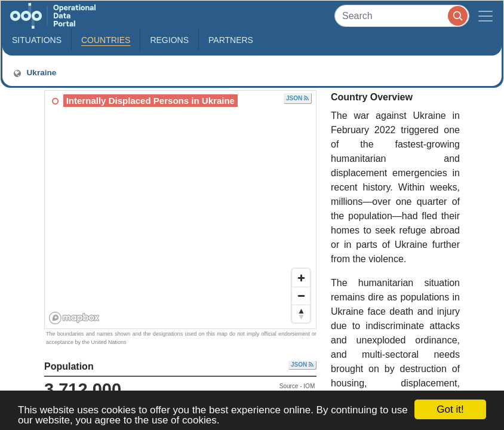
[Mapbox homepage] (74, 318)
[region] (181, 210)
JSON (297, 98)
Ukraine (34, 73)
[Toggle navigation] (485, 16)
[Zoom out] (301, 296)
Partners (231, 40)
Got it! (450, 409)
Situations (37, 40)
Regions (169, 40)
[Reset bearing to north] (301, 314)
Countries (106, 40)
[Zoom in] (301, 278)
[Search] (402, 16)
